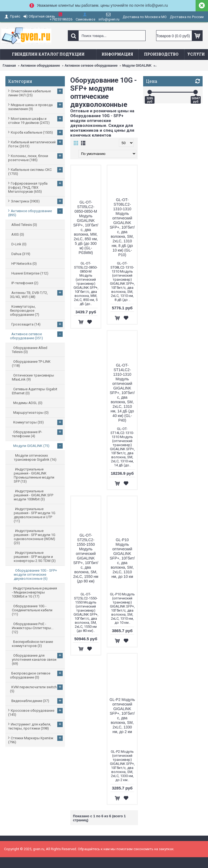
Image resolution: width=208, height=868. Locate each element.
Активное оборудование (40, 66)
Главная (9, 66)
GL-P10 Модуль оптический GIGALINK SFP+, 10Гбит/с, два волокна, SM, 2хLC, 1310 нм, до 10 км (122, 558)
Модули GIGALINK (137, 66)
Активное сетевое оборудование (91, 66)
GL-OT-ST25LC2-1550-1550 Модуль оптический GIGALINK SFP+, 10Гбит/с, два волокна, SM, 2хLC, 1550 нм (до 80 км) (86, 558)
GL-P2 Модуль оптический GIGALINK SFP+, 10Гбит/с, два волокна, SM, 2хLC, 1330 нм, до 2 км (122, 716)
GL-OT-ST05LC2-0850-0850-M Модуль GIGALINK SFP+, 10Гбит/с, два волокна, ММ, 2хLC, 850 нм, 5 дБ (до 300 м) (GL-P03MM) (86, 227)
